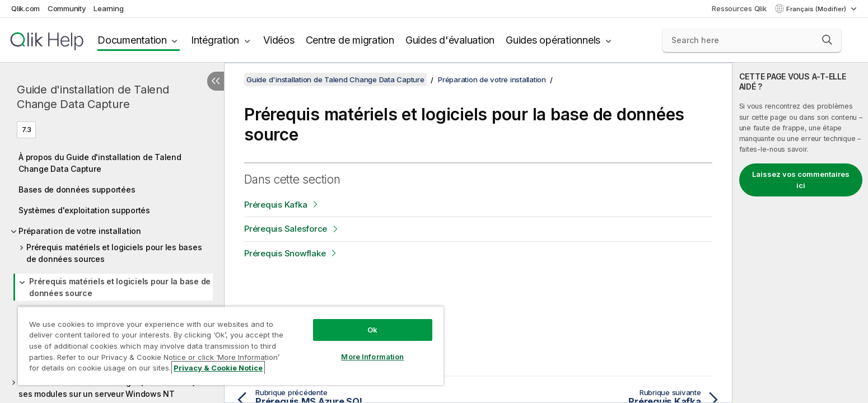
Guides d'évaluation (450, 40)
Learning (108, 8)
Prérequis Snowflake (285, 253)
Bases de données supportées (77, 189)
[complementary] (800, 233)
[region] (231, 346)
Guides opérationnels (553, 40)
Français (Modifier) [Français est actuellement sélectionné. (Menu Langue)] (817, 9)
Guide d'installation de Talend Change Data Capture (93, 97)
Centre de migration (350, 40)
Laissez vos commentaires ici (801, 180)
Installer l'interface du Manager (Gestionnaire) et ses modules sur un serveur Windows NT (112, 388)
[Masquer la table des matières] (216, 81)
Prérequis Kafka (276, 205)
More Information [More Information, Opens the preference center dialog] (372, 357)
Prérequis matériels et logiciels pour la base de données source (120, 287)
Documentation (132, 40)
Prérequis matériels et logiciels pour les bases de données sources (114, 253)
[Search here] (752, 40)
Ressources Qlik (739, 8)
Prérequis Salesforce (286, 229)
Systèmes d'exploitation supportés (84, 210)
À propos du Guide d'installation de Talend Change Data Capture (100, 163)
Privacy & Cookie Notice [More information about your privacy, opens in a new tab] (218, 368)
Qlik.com (25, 8)
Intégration (215, 40)
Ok (372, 330)
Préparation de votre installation (80, 231)
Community (67, 8)
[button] (827, 40)
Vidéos (279, 40)
